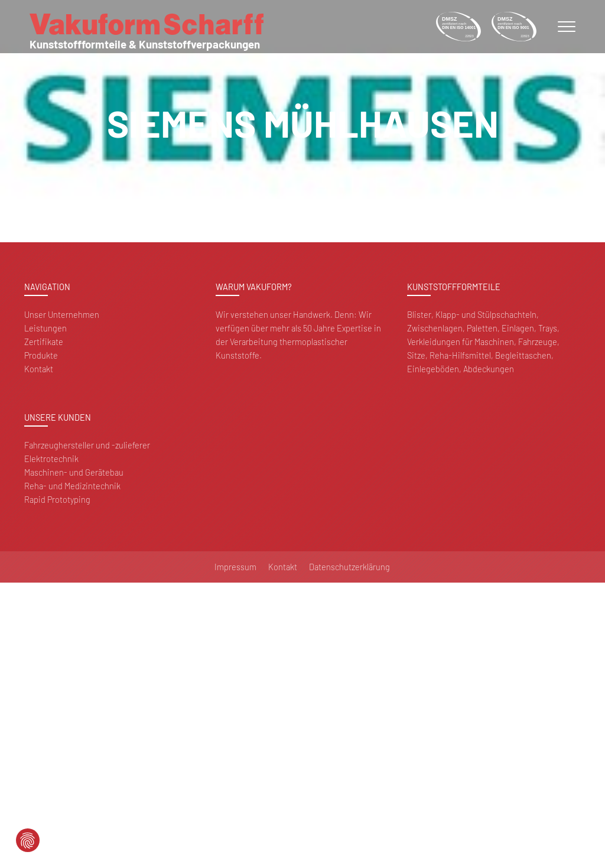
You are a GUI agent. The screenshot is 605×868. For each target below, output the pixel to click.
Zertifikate (44, 342)
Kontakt (39, 369)
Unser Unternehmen (62, 315)
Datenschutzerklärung (349, 567)
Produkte (41, 355)
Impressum (235, 567)
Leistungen (45, 328)
